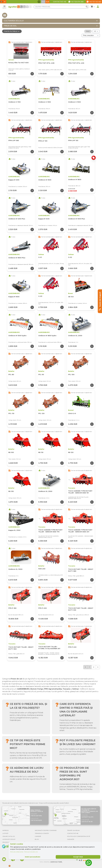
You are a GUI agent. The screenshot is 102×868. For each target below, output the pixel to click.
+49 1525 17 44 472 (87, 817)
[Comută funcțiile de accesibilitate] (39, 2)
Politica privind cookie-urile (31, 852)
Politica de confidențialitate (17, 852)
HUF (43, 2)
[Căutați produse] (61, 7)
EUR (47, 2)
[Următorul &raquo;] (98, 667)
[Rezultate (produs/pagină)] (96, 31)
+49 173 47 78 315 (87, 822)
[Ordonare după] (91, 35)
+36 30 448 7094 (36, 816)
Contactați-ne (60, 2)
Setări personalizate (33, 857)
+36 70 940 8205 (36, 820)
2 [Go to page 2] (94, 667)
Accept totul (78, 857)
